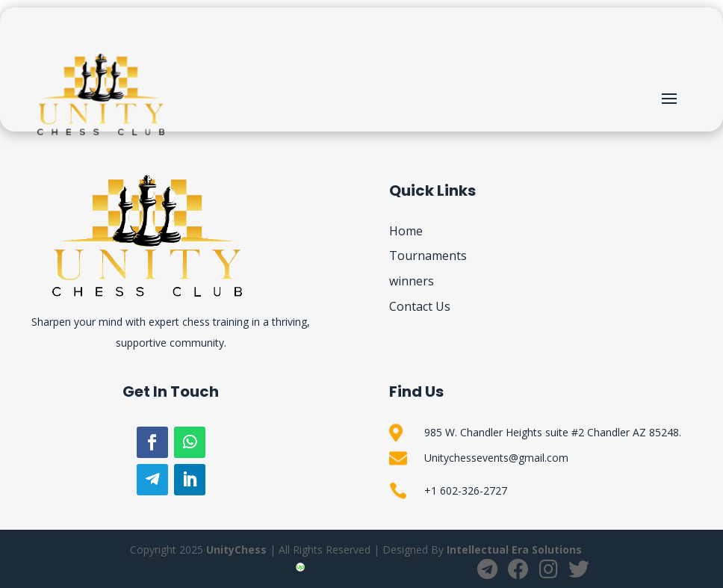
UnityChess (236, 550)
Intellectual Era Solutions (514, 550)
